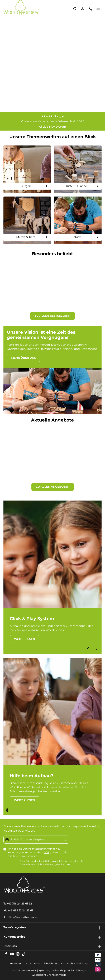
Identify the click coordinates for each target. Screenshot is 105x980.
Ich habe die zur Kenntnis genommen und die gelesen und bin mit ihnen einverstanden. (38, 852)
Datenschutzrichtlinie (31, 864)
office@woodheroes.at (22, 917)
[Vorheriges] (88, 649)
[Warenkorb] (90, 9)
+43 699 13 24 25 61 (20, 910)
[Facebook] (6, 955)
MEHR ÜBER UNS (24, 358)
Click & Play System (53, 127)
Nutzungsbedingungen (59, 864)
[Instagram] (18, 955)
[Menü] (98, 9)
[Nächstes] (96, 649)
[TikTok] (24, 955)
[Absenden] (66, 840)
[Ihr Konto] (83, 9)
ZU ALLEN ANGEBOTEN (53, 487)
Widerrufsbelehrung (46, 964)
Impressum (16, 964)
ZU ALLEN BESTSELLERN (52, 316)
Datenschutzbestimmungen (40, 849)
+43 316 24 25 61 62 (19, 904)
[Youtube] (12, 955)
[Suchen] (75, 9)
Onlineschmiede (56, 975)
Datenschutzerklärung (75, 964)
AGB (46, 852)
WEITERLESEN (25, 639)
